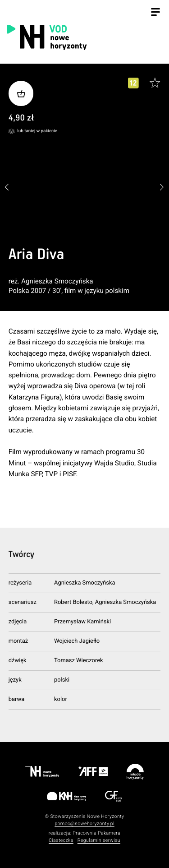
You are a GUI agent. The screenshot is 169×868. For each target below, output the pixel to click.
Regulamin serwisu (99, 840)
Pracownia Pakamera (96, 833)
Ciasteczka (61, 840)
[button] (162, 188)
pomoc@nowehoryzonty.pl (84, 824)
